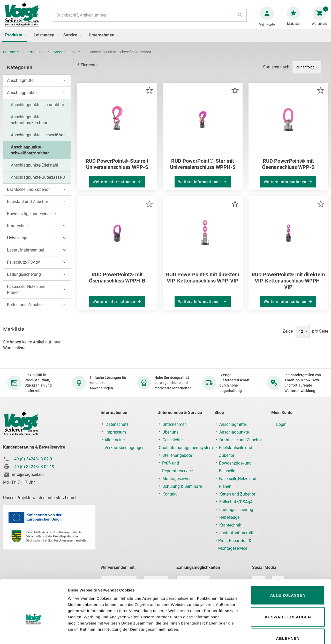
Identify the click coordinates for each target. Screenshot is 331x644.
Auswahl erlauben (288, 586)
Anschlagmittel (21, 83)
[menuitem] (15, 41)
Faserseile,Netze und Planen (238, 482)
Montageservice (177, 479)
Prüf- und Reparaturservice (177, 467)
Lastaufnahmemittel (26, 253)
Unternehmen (175, 424)
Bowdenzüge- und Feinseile (235, 467)
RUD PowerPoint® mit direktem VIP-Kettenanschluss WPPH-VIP (288, 283)
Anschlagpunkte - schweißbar (38, 138)
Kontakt (170, 494)
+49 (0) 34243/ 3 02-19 (33, 467)
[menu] (165, 41)
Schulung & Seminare (182, 486)
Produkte (36, 57)
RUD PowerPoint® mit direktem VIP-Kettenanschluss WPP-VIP (203, 280)
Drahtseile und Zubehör (28, 192)
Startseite (11, 57)
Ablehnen (288, 608)
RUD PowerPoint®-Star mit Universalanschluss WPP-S (117, 167)
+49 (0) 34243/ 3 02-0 (32, 459)
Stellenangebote (177, 455)
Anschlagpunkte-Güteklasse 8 (38, 180)
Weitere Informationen (114, 184)
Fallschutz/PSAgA (24, 265)
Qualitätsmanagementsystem (186, 448)
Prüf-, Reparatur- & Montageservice (235, 544)
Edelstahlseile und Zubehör (236, 451)
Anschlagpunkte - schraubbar (37, 107)
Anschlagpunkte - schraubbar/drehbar (29, 122)
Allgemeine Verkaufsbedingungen (125, 444)
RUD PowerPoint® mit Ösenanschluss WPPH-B (117, 280)
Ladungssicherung (24, 277)
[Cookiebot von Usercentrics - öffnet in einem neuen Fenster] (33, 634)
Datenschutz (117, 424)
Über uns (170, 432)
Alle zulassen (288, 565)
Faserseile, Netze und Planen (26, 292)
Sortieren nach (276, 70)
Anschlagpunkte (67, 57)
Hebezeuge (17, 241)
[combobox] (149, 18)
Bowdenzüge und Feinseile (31, 216)
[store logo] (24, 18)
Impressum (116, 432)
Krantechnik (18, 228)
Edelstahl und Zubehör (28, 204)
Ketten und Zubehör (25, 307)
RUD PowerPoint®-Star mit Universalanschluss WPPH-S (203, 167)
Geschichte (172, 440)
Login (281, 424)
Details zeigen (275, 634)
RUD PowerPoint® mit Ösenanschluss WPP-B (288, 167)
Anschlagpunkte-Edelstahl (35, 168)
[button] (149, 93)
